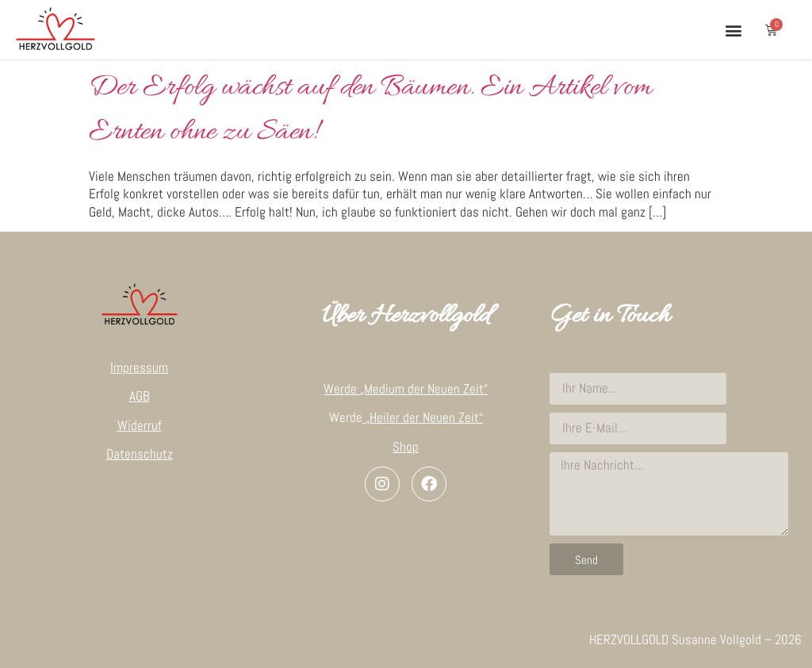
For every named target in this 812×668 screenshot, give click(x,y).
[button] (733, 30)
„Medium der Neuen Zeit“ (424, 389)
